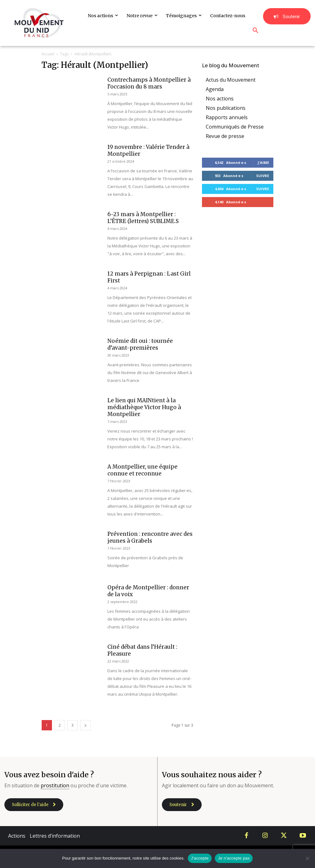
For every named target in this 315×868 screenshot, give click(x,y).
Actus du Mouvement (231, 80)
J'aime (263, 162)
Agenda (215, 89)
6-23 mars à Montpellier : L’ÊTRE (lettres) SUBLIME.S (143, 218)
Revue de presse (225, 136)
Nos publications (226, 108)
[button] (256, 31)
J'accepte (200, 858)
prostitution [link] (55, 785)
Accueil (48, 54)
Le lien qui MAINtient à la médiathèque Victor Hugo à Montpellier (144, 407)
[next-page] (85, 725)
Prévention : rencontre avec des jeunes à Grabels (150, 537)
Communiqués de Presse (235, 127)
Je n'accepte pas (234, 858)
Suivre (263, 176)
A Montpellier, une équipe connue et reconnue (142, 470)
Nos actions (220, 99)
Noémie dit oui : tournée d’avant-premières (140, 344)
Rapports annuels (227, 117)
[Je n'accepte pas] (307, 858)
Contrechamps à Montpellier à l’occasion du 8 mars (149, 83)
